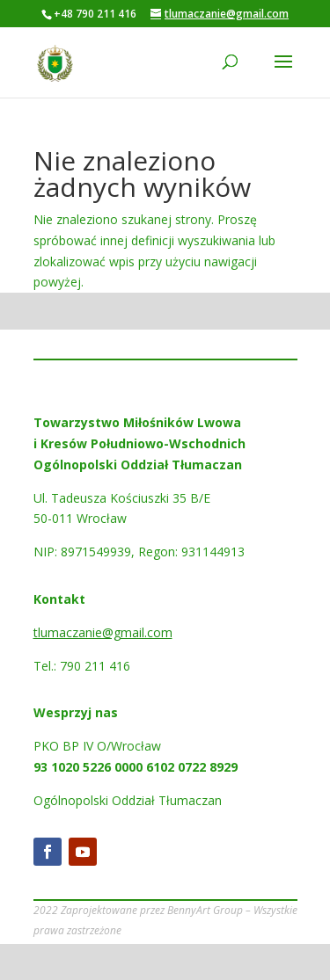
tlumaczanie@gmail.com (103, 632)
